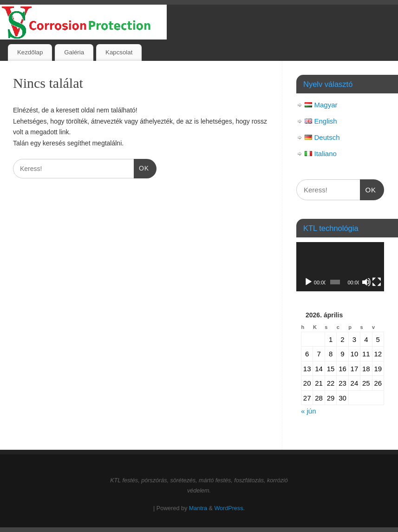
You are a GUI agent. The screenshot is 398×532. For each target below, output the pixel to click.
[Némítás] (366, 282)
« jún (309, 411)
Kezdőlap (30, 52)
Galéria (74, 52)
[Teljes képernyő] (377, 282)
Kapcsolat (119, 52)
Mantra (198, 508)
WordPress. (229, 508)
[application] (340, 267)
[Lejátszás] (308, 282)
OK (141, 167)
